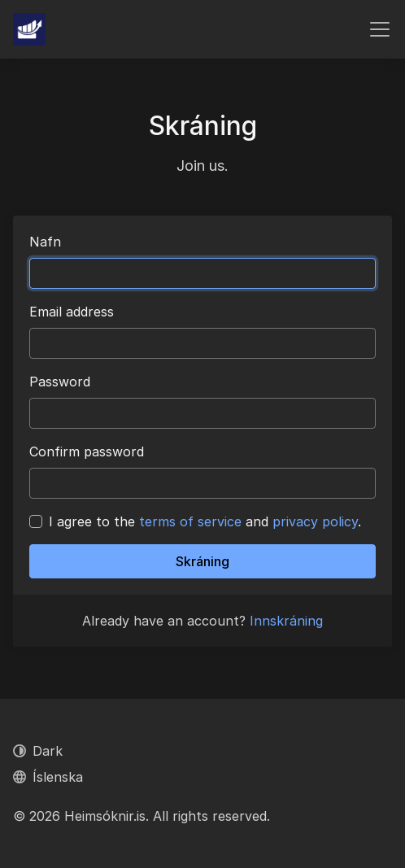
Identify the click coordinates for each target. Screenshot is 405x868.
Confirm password (87, 451)
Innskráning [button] (286, 621)
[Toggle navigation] (380, 29)
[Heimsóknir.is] (29, 29)
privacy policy (315, 521)
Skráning (202, 561)
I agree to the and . (205, 521)
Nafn (45, 242)
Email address (72, 312)
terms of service (190, 521)
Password (60, 382)
